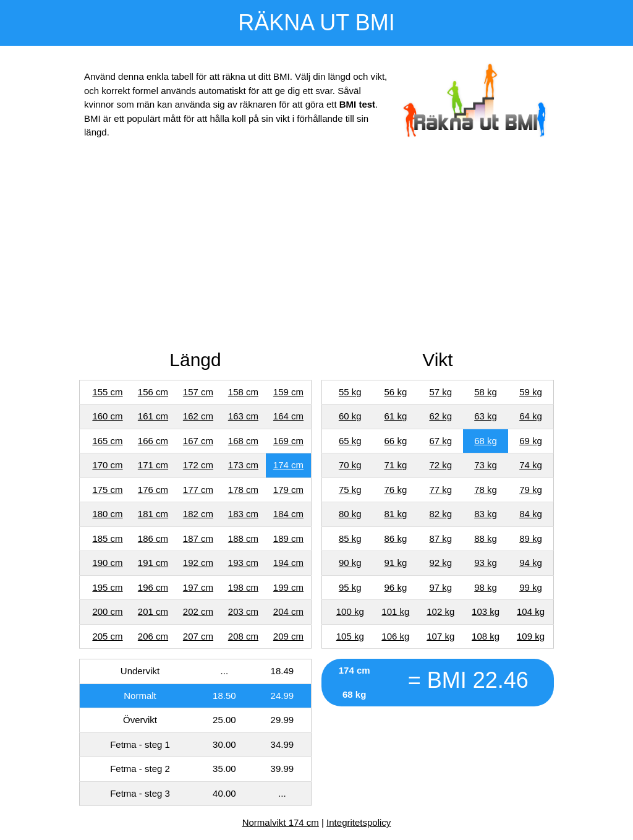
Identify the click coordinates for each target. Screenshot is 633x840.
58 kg (486, 392)
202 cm (198, 611)
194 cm (288, 563)
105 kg (350, 636)
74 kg (531, 465)
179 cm (288, 490)
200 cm (107, 611)
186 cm (153, 538)
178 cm (243, 490)
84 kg (531, 514)
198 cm (243, 587)
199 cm (288, 587)
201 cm (153, 611)
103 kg (486, 611)
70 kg (350, 465)
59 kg (531, 392)
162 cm (198, 416)
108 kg (486, 636)
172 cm (198, 465)
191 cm (153, 563)
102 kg (440, 611)
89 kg (531, 538)
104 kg (531, 611)
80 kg (350, 514)
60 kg (350, 416)
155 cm (107, 392)
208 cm (243, 636)
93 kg (486, 563)
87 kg (440, 538)
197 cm (198, 587)
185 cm (107, 538)
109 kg (531, 636)
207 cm (198, 636)
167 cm (198, 441)
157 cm (198, 392)
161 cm (153, 416)
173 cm (243, 465)
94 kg (531, 563)
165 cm (107, 441)
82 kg (440, 514)
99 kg (531, 587)
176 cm (153, 490)
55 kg (350, 392)
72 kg (440, 465)
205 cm (107, 636)
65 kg (350, 441)
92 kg (440, 563)
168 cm (243, 441)
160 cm (107, 416)
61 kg (396, 416)
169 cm (288, 441)
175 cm (107, 490)
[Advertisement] (316, 247)
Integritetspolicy (359, 822)
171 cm (153, 465)
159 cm (288, 392)
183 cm (243, 514)
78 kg (486, 490)
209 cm (288, 636)
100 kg (350, 611)
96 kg (396, 587)
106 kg (395, 636)
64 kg (531, 416)
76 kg (396, 490)
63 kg (486, 416)
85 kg (350, 538)
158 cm (243, 392)
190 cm (107, 563)
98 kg (486, 587)
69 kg (531, 441)
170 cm (107, 465)
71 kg (396, 465)
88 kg (486, 538)
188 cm (243, 538)
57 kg (440, 392)
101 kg (395, 611)
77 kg (440, 490)
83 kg (486, 514)
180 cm (107, 514)
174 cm (288, 465)
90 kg (350, 563)
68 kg (486, 441)
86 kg (396, 538)
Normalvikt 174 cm (281, 822)
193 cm (243, 563)
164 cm (288, 416)
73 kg (486, 465)
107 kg (440, 636)
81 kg (396, 514)
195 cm (107, 587)
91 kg (396, 563)
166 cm (153, 441)
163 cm (243, 416)
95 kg (350, 587)
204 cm (288, 611)
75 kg (350, 490)
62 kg (440, 416)
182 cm (198, 514)
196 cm (153, 587)
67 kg (440, 441)
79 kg (531, 490)
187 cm (198, 538)
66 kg (396, 441)
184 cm (288, 514)
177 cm (198, 490)
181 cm (153, 514)
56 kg (396, 392)
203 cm (243, 611)
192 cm (198, 563)
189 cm (288, 538)
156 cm (153, 392)
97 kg (440, 587)
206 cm (153, 636)
